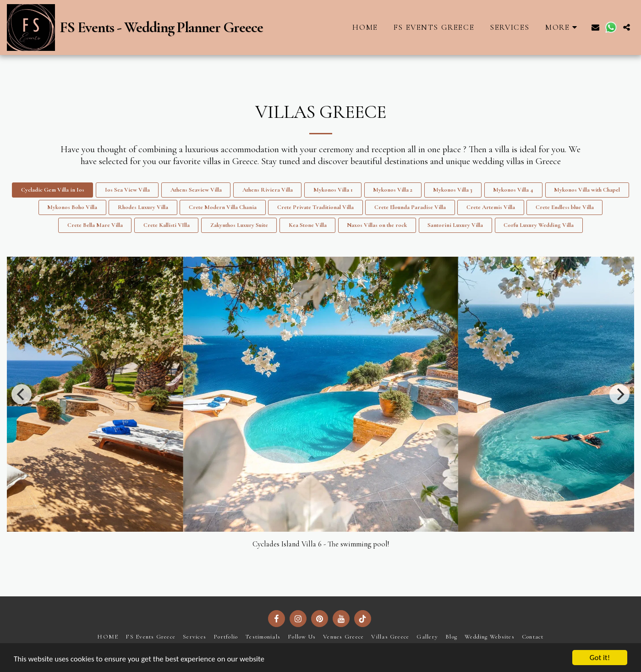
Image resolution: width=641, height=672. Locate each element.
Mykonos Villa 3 (453, 190)
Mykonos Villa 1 (333, 190)
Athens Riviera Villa (268, 190)
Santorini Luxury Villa (455, 225)
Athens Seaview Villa (196, 190)
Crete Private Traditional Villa (315, 207)
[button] (595, 27)
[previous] (22, 394)
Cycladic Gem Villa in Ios (53, 190)
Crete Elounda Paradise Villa (410, 207)
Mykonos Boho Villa (72, 207)
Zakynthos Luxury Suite (239, 225)
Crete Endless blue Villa (565, 207)
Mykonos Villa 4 (513, 190)
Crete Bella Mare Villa (95, 225)
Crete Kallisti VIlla (167, 225)
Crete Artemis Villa (491, 207)
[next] (619, 394)
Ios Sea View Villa (127, 190)
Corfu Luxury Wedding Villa (539, 225)
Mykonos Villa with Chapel (587, 190)
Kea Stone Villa (308, 225)
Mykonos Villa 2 (393, 190)
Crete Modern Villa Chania (223, 207)
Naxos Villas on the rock (377, 225)
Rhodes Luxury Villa (143, 207)
